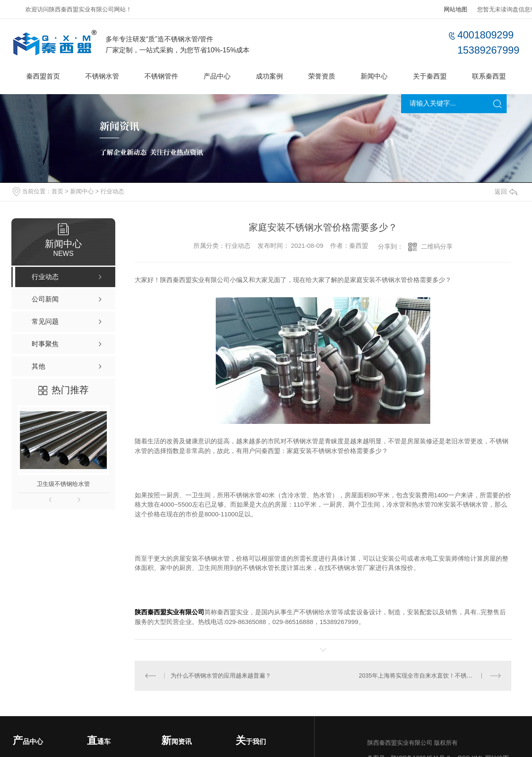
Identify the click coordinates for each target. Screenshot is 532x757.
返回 (506, 191)
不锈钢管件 (161, 76)
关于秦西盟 (430, 76)
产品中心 (217, 76)
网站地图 (456, 9)
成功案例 (269, 76)
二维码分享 (437, 246)
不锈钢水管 (102, 76)
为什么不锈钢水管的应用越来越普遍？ (221, 676)
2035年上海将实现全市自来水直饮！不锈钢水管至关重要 (430, 676)
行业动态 (112, 191)
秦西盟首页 (43, 76)
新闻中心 (374, 76)
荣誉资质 (322, 76)
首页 (57, 191)
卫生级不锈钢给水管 (63, 484)
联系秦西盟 (489, 76)
